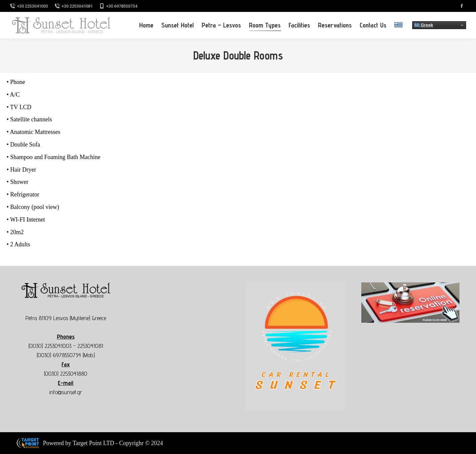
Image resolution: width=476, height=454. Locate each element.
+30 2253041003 (29, 6)
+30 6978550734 (118, 6)
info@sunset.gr (66, 392)
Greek (424, 25)
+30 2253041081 (74, 6)
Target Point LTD (94, 443)
